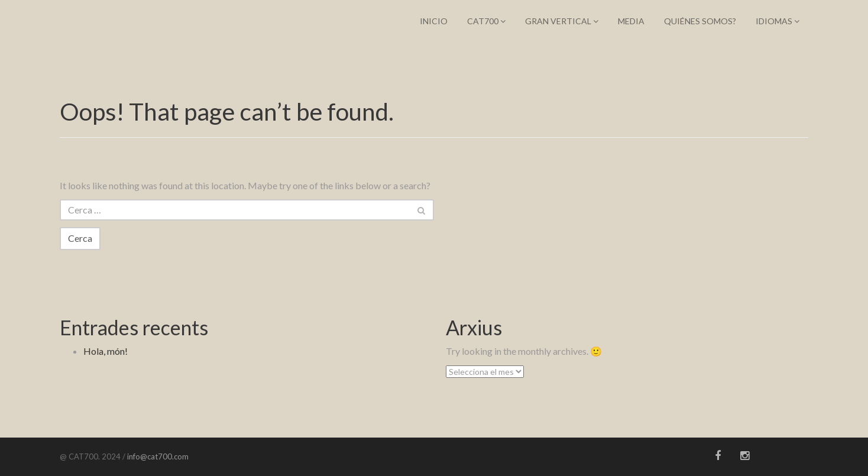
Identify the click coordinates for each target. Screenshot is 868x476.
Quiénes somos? (700, 21)
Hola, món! (106, 351)
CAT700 (486, 21)
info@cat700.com (157, 456)
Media (631, 21)
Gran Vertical (562, 21)
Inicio (434, 21)
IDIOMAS (778, 21)
